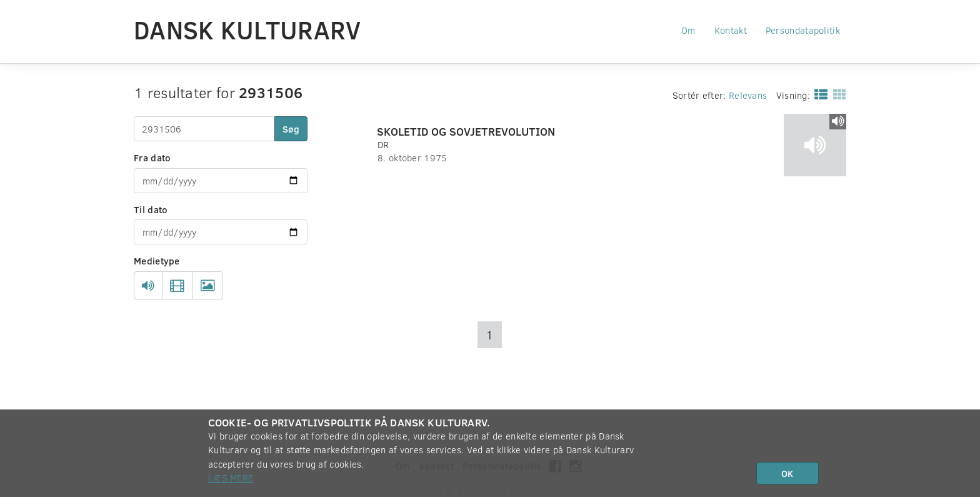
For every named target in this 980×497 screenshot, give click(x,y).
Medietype (157, 261)
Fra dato (152, 158)
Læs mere (231, 478)
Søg (291, 129)
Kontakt (731, 30)
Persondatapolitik (803, 30)
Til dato (151, 209)
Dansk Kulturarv (247, 29)
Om (688, 30)
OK (787, 473)
